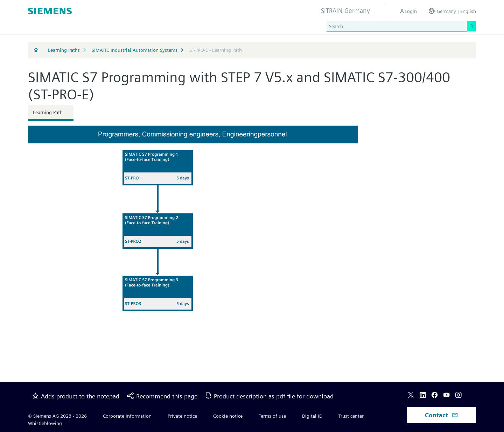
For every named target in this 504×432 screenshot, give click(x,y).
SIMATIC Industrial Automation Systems (135, 50)
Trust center (351, 416)
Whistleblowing (45, 423)
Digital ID (312, 416)
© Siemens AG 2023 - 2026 (57, 416)
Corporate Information (127, 416)
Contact (442, 415)
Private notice (182, 416)
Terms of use (272, 416)
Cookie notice (228, 416)
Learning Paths (64, 50)
